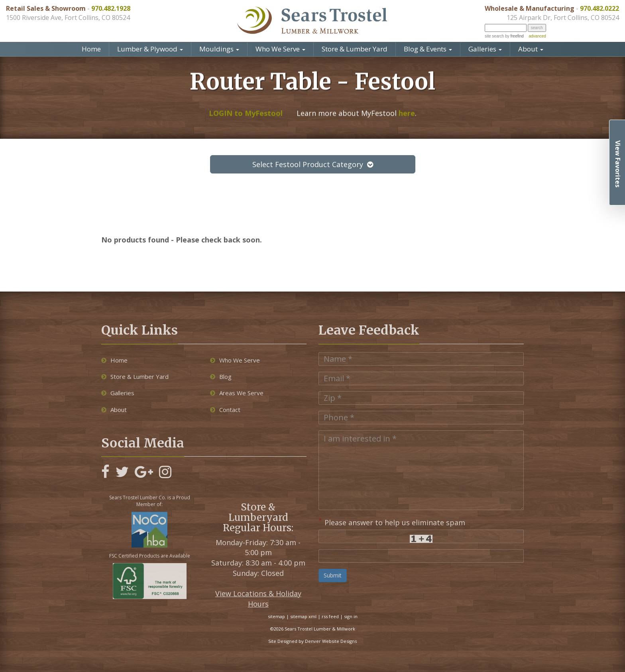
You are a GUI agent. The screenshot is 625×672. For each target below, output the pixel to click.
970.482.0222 (599, 8)
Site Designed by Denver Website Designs (312, 641)
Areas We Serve (237, 393)
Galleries (485, 49)
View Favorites (618, 164)
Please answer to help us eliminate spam (392, 522)
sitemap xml (303, 616)
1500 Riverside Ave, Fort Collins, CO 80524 (68, 18)
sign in (351, 616)
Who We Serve (280, 49)
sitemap (276, 616)
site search (494, 36)
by (514, 36)
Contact (225, 410)
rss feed (330, 616)
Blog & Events (428, 49)
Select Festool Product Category (313, 164)
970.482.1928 (111, 8)
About (531, 49)
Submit (333, 575)
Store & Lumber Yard (355, 49)
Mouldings (219, 49)
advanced (537, 36)
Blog (221, 376)
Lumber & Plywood (150, 49)
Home (91, 49)
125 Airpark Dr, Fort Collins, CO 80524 (563, 18)
